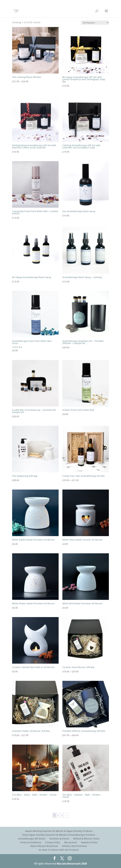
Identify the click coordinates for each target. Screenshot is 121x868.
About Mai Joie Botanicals (44, 846)
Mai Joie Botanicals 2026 (72, 864)
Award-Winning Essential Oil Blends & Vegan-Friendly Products (59, 831)
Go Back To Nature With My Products (59, 850)
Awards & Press (89, 842)
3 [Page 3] (62, 815)
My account (71, 842)
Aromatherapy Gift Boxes (32, 839)
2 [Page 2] (58, 815)
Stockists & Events (59, 839)
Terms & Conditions (31, 842)
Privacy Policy (53, 842)
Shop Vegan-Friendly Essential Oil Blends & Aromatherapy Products (59, 835)
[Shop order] (95, 23)
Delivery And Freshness (75, 846)
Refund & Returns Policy (86, 839)
